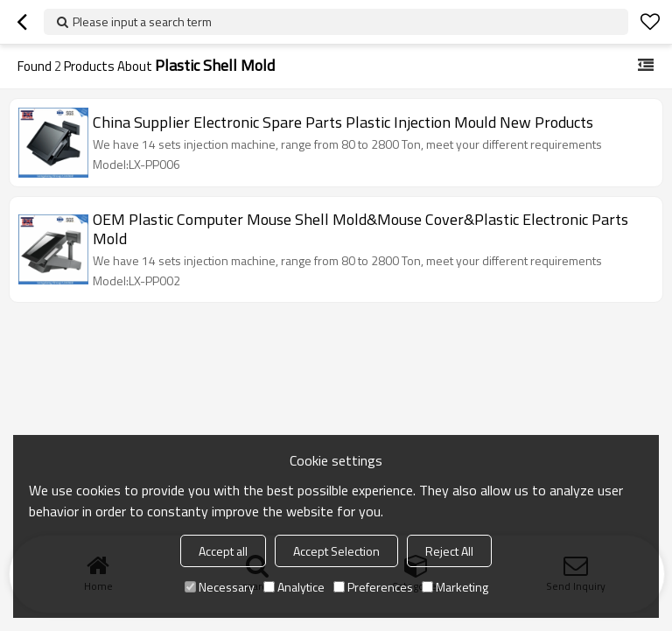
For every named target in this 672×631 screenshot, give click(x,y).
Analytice (294, 587)
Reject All (449, 551)
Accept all (223, 551)
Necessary (220, 587)
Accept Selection (336, 551)
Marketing (455, 587)
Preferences (373, 587)
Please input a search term (142, 21)
